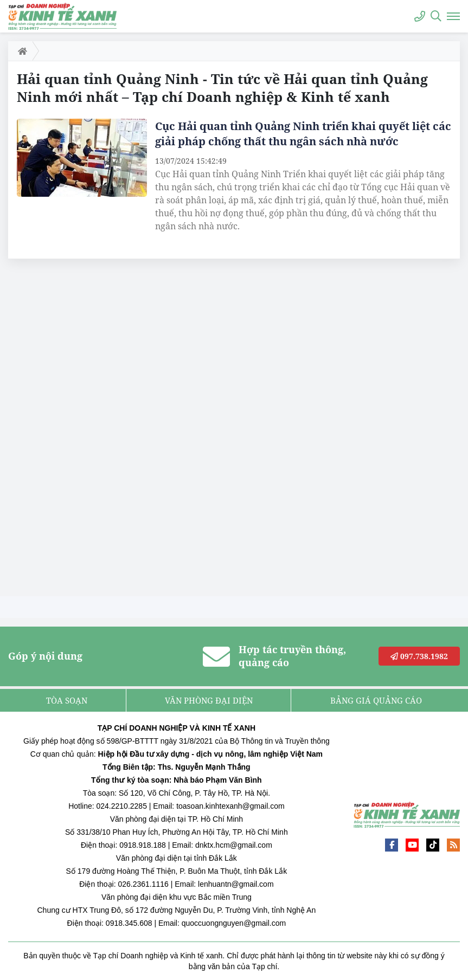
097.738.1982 (419, 656)
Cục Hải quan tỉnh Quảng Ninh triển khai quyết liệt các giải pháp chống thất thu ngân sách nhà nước (303, 134)
